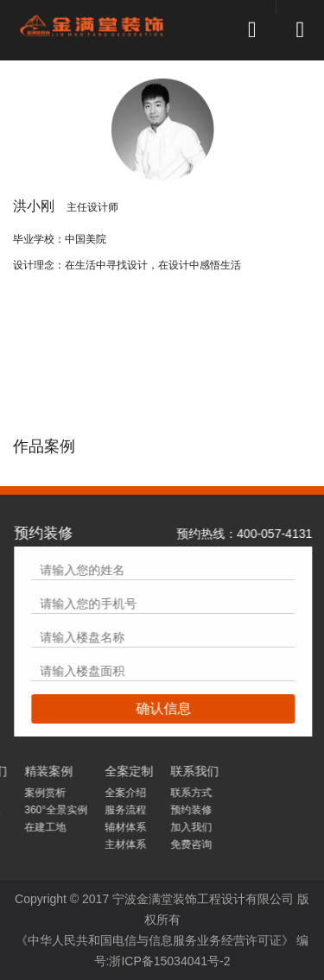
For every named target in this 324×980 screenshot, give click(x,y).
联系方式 (35, 793)
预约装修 (35, 810)
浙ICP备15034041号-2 (169, 961)
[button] (252, 0)
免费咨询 (35, 844)
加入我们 (35, 827)
